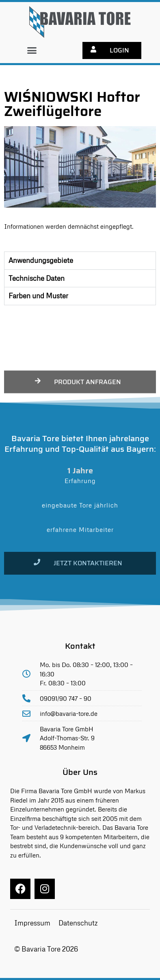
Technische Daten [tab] (37, 278)
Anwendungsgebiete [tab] (41, 260)
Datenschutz (78, 923)
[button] (32, 50)
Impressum (32, 923)
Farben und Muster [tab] (38, 296)
